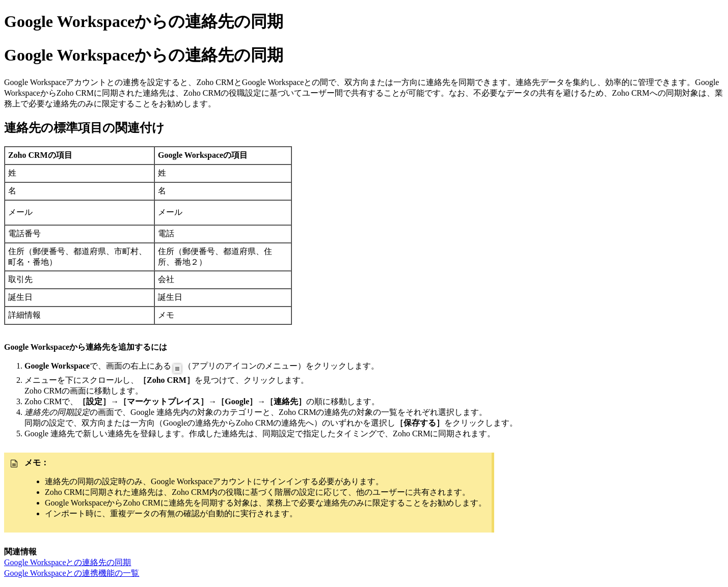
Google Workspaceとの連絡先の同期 (68, 562)
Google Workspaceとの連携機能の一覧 (72, 573)
